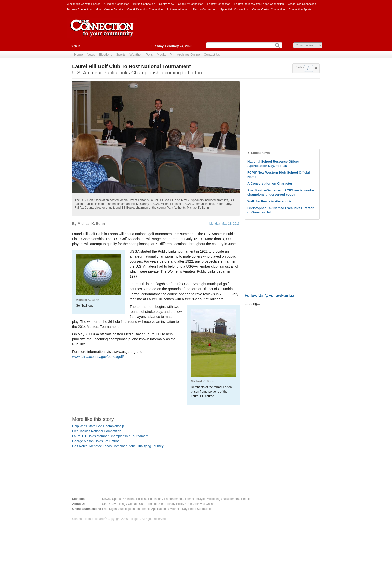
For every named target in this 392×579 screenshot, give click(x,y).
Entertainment (174, 499)
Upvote (309, 68)
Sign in (76, 46)
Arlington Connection (116, 4)
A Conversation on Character (270, 184)
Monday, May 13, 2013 (225, 224)
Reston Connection (205, 9)
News (91, 54)
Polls (149, 54)
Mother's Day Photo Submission (191, 509)
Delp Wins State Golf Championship (98, 426)
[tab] (282, 153)
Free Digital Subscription (119, 509)
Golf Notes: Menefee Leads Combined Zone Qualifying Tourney (118, 446)
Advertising (118, 504)
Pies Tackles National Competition (97, 431)
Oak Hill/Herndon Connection (145, 9)
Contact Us (212, 54)
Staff (105, 504)
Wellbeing (214, 499)
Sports (121, 54)
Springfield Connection (234, 9)
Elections (106, 54)
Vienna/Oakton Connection (268, 9)
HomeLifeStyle (195, 499)
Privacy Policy (175, 504)
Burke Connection (144, 4)
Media (161, 54)
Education (155, 499)
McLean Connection (79, 9)
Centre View (167, 4)
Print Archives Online (185, 54)
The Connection (102, 32)
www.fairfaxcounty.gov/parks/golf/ (98, 357)
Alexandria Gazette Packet (83, 4)
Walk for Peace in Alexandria (270, 201)
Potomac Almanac (178, 9)
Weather (136, 54)
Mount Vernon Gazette (109, 9)
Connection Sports (300, 9)
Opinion (129, 499)
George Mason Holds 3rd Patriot (95, 441)
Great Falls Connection (302, 4)
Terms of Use (154, 504)
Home (79, 54)
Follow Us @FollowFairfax (270, 295)
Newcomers (231, 499)
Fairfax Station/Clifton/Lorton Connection (259, 4)
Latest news (260, 153)
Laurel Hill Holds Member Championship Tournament (110, 436)
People (246, 499)
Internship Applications (152, 509)
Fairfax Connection (219, 4)
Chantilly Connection (191, 4)
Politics (141, 499)
